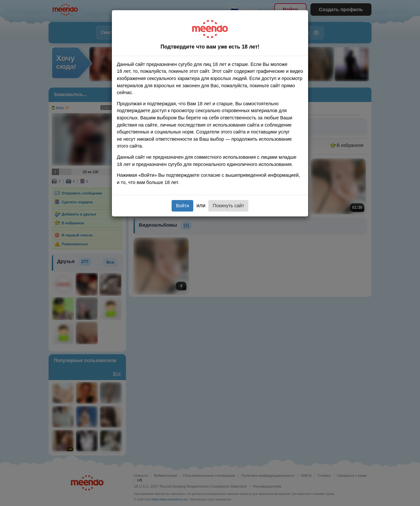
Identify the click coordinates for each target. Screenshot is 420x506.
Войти (182, 206)
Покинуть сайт (228, 206)
